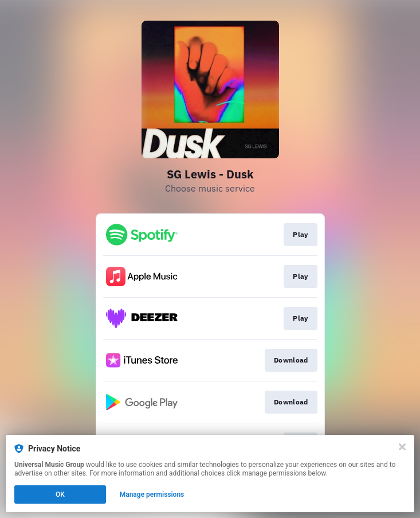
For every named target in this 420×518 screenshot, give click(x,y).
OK (60, 494)
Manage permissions (152, 494)
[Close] (402, 447)
